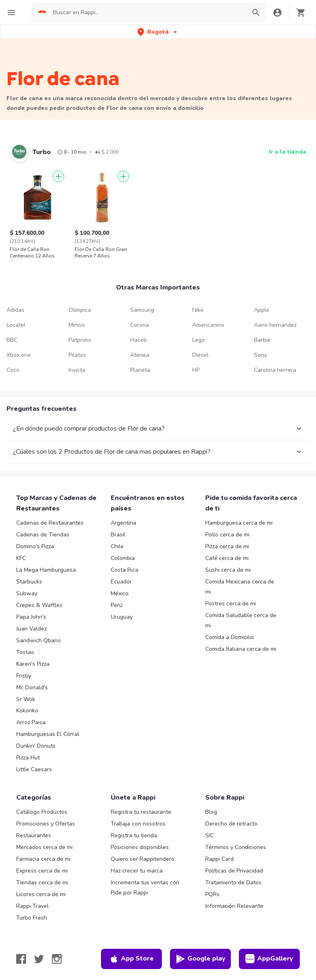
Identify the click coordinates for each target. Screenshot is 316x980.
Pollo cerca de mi (227, 535)
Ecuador (121, 582)
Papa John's (31, 617)
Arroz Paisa (31, 722)
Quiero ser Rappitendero (143, 859)
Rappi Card (219, 859)
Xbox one (19, 355)
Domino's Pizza (35, 546)
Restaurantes (34, 835)
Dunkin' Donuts (36, 746)
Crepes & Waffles (39, 605)
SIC (210, 835)
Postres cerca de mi (231, 604)
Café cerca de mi (227, 558)
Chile (117, 546)
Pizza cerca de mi (227, 546)
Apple (262, 310)
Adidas (15, 310)
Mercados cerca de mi (44, 847)
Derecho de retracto (231, 824)
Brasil (118, 535)
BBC (12, 340)
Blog (211, 812)
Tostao (25, 652)
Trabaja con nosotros (138, 824)
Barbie (262, 340)
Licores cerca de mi (41, 894)
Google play (201, 959)
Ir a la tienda (288, 152)
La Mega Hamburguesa (46, 570)
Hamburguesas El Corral (48, 734)
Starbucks (29, 582)
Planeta (140, 370)
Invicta (77, 370)
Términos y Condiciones (236, 847)
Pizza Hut (28, 758)
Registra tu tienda (134, 835)
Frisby (24, 676)
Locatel (16, 325)
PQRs (212, 894)
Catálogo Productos (42, 812)
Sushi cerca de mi (228, 570)
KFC (21, 558)
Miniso (77, 325)
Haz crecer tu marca (137, 871)
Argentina (124, 523)
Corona (140, 325)
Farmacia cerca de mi (43, 859)
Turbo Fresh (32, 918)
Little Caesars (34, 769)
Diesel (200, 355)
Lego (199, 340)
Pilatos (77, 355)
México (120, 593)
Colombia (123, 558)
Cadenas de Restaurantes (50, 523)
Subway (27, 593)
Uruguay (122, 617)
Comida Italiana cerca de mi (241, 649)
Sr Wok (26, 699)
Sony (260, 355)
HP (196, 370)
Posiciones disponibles (140, 847)
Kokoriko (27, 711)
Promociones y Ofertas (46, 824)
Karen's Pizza (33, 664)
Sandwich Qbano (39, 640)
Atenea (140, 355)
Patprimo (80, 340)
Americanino (208, 325)
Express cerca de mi (42, 871)
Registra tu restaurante (141, 812)
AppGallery (269, 959)
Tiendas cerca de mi (42, 882)
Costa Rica (125, 570)
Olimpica (80, 310)
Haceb (139, 340)
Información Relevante (234, 906)
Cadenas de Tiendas (43, 535)
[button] (158, 32)
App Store (131, 959)
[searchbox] (147, 13)
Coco (13, 370)
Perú (117, 605)
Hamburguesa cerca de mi (239, 523)
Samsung (142, 310)
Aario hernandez (275, 325)
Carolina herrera (275, 370)
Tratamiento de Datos (233, 882)
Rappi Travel (32, 906)
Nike (198, 310)
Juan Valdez (31, 629)
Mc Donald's (32, 687)
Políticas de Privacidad (234, 871)
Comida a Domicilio (230, 637)
